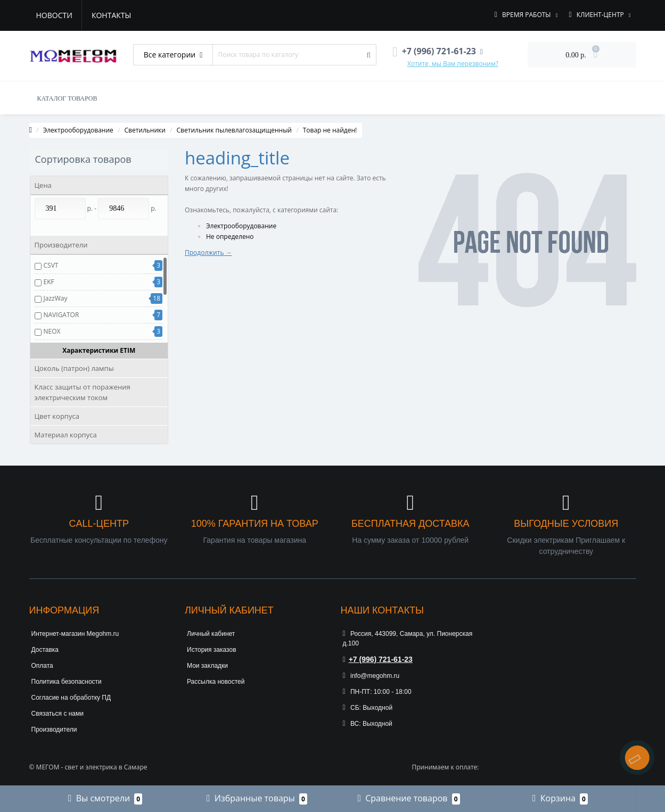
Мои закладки (207, 666)
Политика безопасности (67, 682)
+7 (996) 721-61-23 (378, 659)
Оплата (42, 666)
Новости (54, 15)
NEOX (52, 331)
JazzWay (56, 298)
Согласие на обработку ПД (71, 698)
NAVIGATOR (61, 315)
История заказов (212, 650)
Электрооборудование (78, 130)
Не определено (230, 237)
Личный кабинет (211, 634)
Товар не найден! (330, 130)
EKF (49, 282)
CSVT (51, 265)
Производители (54, 730)
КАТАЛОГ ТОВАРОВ (67, 98)
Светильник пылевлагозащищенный (234, 130)
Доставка (45, 650)
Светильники (145, 130)
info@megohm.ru (371, 676)
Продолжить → (208, 252)
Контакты (111, 15)
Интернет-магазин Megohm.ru (75, 634)
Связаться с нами (58, 714)
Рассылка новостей (216, 682)
